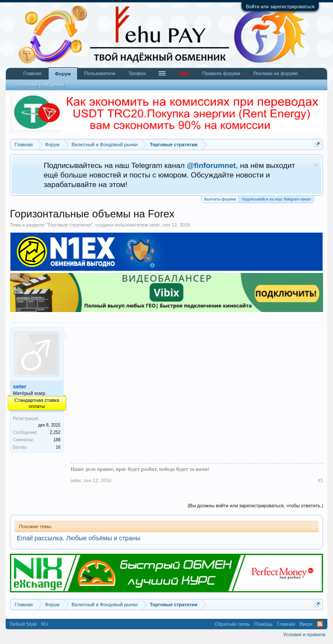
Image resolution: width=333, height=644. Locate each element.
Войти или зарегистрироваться (280, 7)
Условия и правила (304, 634)
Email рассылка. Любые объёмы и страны (79, 538)
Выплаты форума (220, 199)
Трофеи (137, 73)
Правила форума (221, 73)
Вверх (306, 624)
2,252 (55, 432)
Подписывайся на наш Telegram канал (276, 199)
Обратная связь (232, 624)
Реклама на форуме (276, 73)
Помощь (263, 624)
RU (45, 624)
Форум (63, 74)
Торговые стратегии (69, 225)
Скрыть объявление (316, 165)
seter (155, 225)
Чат (184, 73)
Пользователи (100, 73)
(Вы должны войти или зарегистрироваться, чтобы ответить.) (256, 506)
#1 (320, 480)
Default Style (23, 624)
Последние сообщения (39, 85)
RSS (320, 624)
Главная (33, 73)
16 (58, 447)
